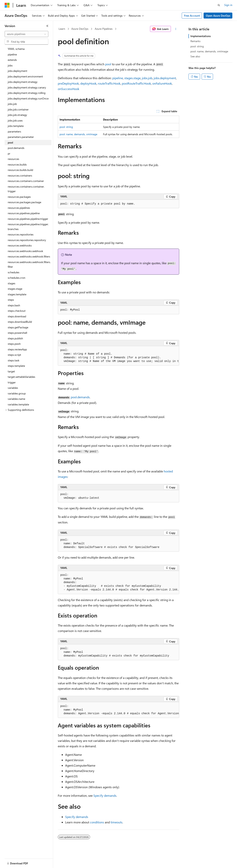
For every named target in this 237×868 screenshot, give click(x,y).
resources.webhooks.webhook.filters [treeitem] (29, 256)
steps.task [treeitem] (14, 360)
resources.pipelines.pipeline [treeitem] (24, 213)
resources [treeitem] (13, 159)
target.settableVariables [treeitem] (21, 377)
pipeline (118, 78)
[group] (119, 356)
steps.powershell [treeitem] (17, 333)
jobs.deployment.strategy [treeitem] (23, 82)
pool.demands (80, 397)
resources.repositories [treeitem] (21, 234)
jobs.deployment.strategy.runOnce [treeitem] (28, 98)
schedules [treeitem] (14, 272)
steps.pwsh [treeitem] (14, 344)
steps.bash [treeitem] (14, 305)
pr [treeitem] (9, 153)
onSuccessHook (69, 89)
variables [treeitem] (13, 388)
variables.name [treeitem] (16, 399)
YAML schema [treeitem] (16, 49)
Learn (62, 29)
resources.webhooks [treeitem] (20, 245)
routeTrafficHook (109, 83)
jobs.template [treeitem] (16, 126)
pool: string (66, 127)
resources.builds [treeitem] (17, 164)
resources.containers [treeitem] (20, 175)
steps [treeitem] (11, 300)
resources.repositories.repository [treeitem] (27, 240)
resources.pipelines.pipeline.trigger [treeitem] (28, 219)
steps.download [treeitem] (17, 316)
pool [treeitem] (10, 142)
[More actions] (176, 29)
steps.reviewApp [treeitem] (17, 349)
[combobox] (26, 34)
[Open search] (219, 5)
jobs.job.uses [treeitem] (15, 120)
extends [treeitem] (12, 60)
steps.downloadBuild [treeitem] (20, 322)
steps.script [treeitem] (14, 355)
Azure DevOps (80, 29)
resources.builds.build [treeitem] (20, 170)
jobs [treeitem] (10, 65)
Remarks (195, 41)
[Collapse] (47, 26)
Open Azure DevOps (218, 16)
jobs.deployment (165, 78)
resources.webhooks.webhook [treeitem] (25, 251)
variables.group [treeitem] (17, 393)
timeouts (116, 822)
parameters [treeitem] (14, 131)
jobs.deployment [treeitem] (17, 71)
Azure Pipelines (104, 29)
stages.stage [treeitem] (15, 289)
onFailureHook (162, 83)
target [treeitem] (11, 371)
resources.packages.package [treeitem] (24, 202)
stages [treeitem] (12, 283)
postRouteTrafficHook (136, 83)
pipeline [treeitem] (12, 54)
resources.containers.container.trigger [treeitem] (26, 189)
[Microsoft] (7, 5)
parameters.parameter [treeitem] (21, 137)
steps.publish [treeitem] (15, 338)
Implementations (201, 36)
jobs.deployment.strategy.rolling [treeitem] (27, 93)
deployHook (88, 83)
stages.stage (132, 78)
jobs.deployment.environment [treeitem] (25, 76)
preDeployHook (68, 83)
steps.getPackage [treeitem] (18, 327)
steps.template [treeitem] (16, 366)
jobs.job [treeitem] (12, 104)
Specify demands (105, 795)
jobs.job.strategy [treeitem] (17, 115)
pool (108, 64)
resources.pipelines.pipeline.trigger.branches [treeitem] (28, 227)
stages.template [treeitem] (17, 294)
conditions (97, 822)
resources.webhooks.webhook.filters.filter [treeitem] (29, 264)
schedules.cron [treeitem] (17, 278)
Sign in (228, 5)
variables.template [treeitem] (18, 404)
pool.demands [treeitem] (16, 148)
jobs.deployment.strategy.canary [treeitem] (27, 87)
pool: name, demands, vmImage (78, 134)
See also (195, 56)
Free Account (192, 16)
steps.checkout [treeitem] (17, 311)
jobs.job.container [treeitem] (18, 109)
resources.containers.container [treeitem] (26, 181)
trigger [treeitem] (12, 382)
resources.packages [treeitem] (19, 197)
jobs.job (147, 78)
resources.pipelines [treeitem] (19, 208)
